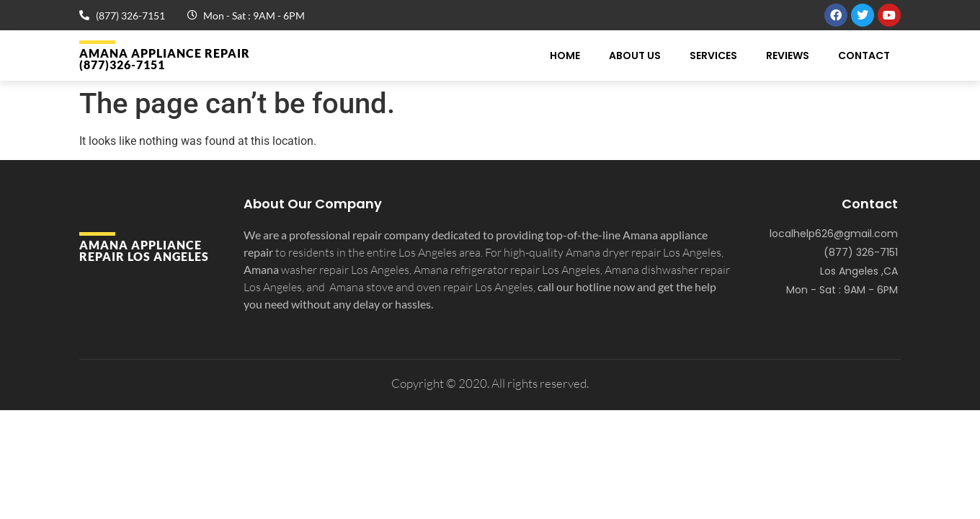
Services (713, 56)
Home (565, 56)
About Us (635, 56)
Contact (864, 56)
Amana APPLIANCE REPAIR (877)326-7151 (165, 59)
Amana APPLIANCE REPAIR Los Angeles (144, 250)
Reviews (788, 56)
